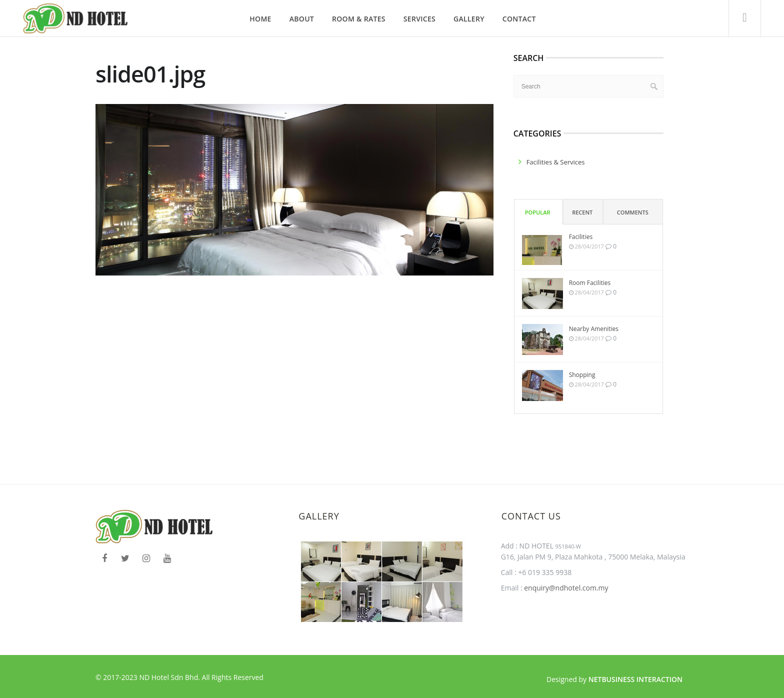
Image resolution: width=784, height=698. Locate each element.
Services (419, 19)
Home (260, 19)
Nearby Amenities (594, 329)
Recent (582, 212)
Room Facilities (590, 283)
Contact (519, 19)
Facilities (581, 237)
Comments (633, 212)
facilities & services (556, 162)
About (302, 19)
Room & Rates (359, 19)
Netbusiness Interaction (635, 679)
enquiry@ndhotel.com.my (565, 588)
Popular (538, 212)
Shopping (582, 375)
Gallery (469, 19)
